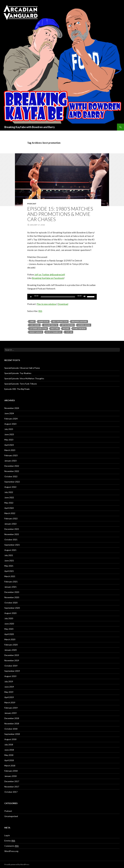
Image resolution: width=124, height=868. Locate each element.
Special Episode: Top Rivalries (18, 373)
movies (66, 328)
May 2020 (9, 629)
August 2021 (10, 550)
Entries (10, 841)
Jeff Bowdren (68, 325)
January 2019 (10, 713)
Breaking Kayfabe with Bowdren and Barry (30, 127)
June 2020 (9, 624)
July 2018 (9, 745)
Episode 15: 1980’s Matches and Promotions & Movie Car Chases (60, 214)
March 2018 (10, 766)
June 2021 (9, 561)
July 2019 (9, 681)
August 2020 (10, 613)
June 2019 (9, 687)
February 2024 (11, 419)
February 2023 (11, 455)
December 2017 (12, 781)
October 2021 (11, 540)
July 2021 (9, 555)
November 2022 (12, 471)
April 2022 (9, 508)
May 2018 (9, 755)
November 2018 (12, 724)
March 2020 (10, 639)
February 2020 (11, 645)
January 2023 (10, 461)
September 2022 (12, 482)
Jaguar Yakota (50, 325)
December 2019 (12, 655)
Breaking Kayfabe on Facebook (48, 278)
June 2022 (9, 497)
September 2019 (12, 671)
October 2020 (11, 603)
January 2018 (10, 776)
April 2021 (9, 571)
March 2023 (10, 450)
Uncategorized (11, 816)
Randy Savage (36, 332)
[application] (62, 297)
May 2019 (9, 692)
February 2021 (11, 582)
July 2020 (9, 618)
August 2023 (10, 424)
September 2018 (12, 734)
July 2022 (9, 492)
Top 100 (69, 332)
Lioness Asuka (84, 325)
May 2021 (9, 566)
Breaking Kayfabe (79, 321)
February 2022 (11, 518)
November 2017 (12, 787)
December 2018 (12, 718)
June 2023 (9, 434)
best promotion (60, 321)
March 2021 (10, 576)
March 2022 (10, 513)
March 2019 (10, 702)
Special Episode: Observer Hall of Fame (22, 368)
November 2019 (12, 660)
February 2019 (11, 708)
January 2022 (10, 524)
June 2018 (9, 750)
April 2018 (9, 760)
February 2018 (11, 771)
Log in (7, 835)
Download (63, 304)
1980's (32, 321)
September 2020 (12, 608)
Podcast (32, 204)
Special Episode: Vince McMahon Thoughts (24, 378)
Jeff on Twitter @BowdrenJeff (50, 274)
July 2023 (9, 429)
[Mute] (85, 297)
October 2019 (11, 666)
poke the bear (79, 328)
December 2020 (12, 592)
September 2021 (12, 545)
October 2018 (11, 729)
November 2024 (12, 408)
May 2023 (9, 440)
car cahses (35, 325)
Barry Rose (44, 321)
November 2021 (12, 534)
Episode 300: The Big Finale (17, 389)
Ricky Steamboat (54, 332)
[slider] (58, 297)
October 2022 (11, 476)
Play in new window (46, 304)
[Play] (31, 297)
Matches (55, 328)
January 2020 (10, 650)
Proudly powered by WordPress (17, 864)
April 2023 (9, 445)
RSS (40, 311)
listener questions (38, 328)
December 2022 (12, 466)
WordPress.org (11, 851)
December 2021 (12, 529)
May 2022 (9, 503)
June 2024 (9, 413)
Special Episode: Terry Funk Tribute (21, 384)
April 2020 (9, 634)
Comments (12, 846)
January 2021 (10, 587)
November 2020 (12, 597)
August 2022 (10, 487)
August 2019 (10, 676)
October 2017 (11, 792)
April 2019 (9, 697)
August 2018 (10, 739)
